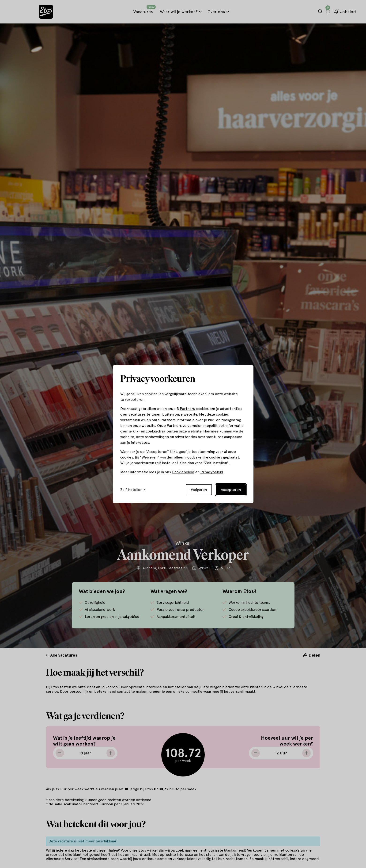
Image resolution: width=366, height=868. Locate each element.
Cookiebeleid (183, 472)
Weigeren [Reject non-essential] (199, 490)
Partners (187, 409)
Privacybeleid (212, 472)
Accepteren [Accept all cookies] (231, 490)
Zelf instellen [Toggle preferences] (131, 490)
